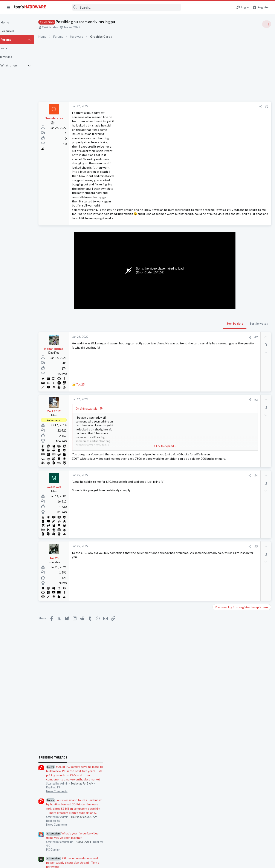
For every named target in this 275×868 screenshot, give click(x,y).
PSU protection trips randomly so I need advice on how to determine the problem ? (242, 486)
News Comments (225, 267)
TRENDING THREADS (221, 233)
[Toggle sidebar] (266, 24)
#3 (187, 404)
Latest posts (216, 452)
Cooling (219, 532)
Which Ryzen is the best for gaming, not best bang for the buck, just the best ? (241, 587)
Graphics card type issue (237, 429)
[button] (9, 7)
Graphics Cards (224, 441)
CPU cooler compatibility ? (238, 524)
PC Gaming (221, 325)
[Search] (116, 7)
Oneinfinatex (61, 27)
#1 (198, 106)
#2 (187, 341)
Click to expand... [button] (136, 450)
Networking (221, 553)
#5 (187, 558)
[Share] (192, 107)
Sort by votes (190, 328)
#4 (187, 487)
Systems (219, 499)
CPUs (217, 600)
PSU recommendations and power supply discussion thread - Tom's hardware (240, 338)
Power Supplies (224, 354)
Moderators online (222, 611)
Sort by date (166, 328)
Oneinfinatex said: (98, 413)
